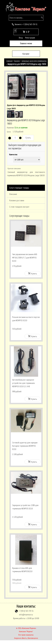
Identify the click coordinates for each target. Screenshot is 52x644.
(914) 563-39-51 (30, 24)
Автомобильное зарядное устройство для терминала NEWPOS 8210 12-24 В (23, 384)
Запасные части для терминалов (34, 61)
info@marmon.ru (26, 618)
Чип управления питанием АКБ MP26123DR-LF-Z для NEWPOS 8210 (25, 258)
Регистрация (30, 38)
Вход (21, 38)
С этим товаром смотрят (19, 207)
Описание (13, 194)
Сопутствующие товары (19, 188)
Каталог (17, 61)
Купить (33, 274)
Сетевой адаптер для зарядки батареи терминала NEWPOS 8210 (25, 448)
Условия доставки (17, 200)
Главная (9, 61)
